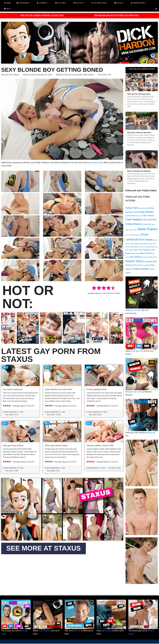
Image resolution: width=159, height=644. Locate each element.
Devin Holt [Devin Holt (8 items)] (128, 235)
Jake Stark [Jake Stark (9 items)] (143, 244)
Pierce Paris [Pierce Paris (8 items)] (145, 258)
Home (9, 3)
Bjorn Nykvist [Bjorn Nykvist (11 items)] (149, 216)
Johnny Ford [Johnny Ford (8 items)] (142, 247)
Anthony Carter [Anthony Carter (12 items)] (132, 212)
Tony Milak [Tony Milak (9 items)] (146, 266)
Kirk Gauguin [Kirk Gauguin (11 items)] (144, 250)
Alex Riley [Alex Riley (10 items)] (150, 208)
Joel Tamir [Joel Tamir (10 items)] (135, 247)
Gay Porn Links (101, 3)
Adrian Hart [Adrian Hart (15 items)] (132, 208)
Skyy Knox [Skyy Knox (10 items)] (138, 266)
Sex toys (81, 3)
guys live (77, 631)
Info (9, 9)
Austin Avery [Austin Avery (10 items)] (130, 216)
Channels (44, 3)
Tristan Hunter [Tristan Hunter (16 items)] (141, 269)
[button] (156, 9)
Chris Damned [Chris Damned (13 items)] (149, 220)
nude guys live (137, 352)
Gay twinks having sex (13, 390)
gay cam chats (136, 392)
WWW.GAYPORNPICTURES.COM (79, 16)
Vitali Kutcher (89, 75)
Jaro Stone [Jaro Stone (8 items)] (150, 244)
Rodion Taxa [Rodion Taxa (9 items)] (153, 258)
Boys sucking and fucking (139, 171)
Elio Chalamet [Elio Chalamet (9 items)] (136, 235)
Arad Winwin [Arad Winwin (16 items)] (146, 212)
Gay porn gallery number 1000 (100, 446)
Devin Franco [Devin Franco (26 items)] (147, 229)
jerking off (151, 433)
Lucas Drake (77, 75)
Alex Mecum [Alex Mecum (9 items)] (142, 208)
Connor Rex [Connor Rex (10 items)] (147, 224)
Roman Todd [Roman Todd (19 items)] (134, 262)
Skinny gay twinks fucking (56, 446)
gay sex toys (136, 311)
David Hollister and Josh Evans (59, 390)
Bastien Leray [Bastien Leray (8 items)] (139, 216)
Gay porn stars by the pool (139, 133)
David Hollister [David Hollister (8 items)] (133, 230)
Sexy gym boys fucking (13, 446)
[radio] (94, 288)
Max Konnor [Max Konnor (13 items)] (146, 254)
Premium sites (140, 3)
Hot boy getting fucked (96, 390)
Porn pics (121, 3)
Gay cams (63, 3)
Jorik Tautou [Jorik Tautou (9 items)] (150, 247)
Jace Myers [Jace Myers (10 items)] (135, 244)
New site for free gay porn (139, 94)
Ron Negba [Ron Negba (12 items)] (147, 262)
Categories (25, 3)
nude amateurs (45, 631)
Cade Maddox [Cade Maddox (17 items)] (134, 220)
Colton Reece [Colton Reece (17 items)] (134, 224)
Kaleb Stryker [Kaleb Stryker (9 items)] (134, 250)
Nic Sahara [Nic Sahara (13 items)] (135, 257)
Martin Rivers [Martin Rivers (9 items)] (135, 254)
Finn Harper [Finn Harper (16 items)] (146, 240)
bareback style (96, 163)
